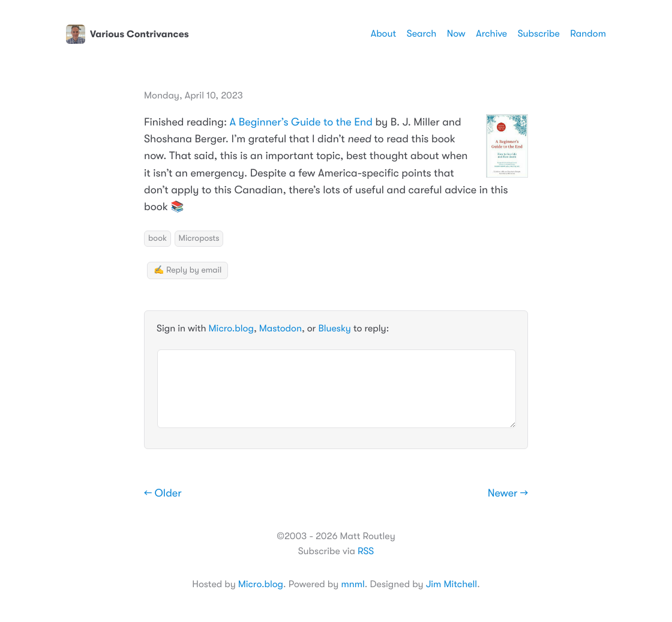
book (157, 238)
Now (456, 34)
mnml (352, 584)
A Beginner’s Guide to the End (301, 122)
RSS (366, 551)
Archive (491, 34)
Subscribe (539, 34)
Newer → (508, 494)
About (383, 34)
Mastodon (280, 328)
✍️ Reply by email (187, 270)
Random (588, 34)
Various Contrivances (127, 34)
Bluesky (334, 328)
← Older (163, 494)
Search (422, 34)
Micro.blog (231, 328)
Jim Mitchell (451, 584)
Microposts (199, 238)
